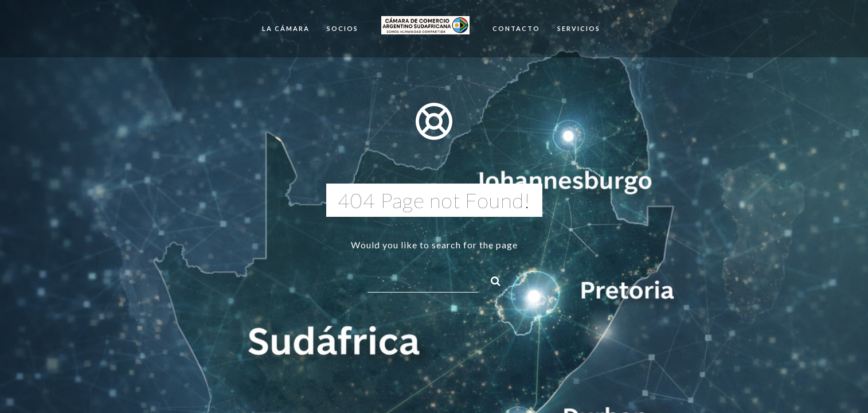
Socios (343, 28)
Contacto (516, 28)
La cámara (286, 28)
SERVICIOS (579, 28)
